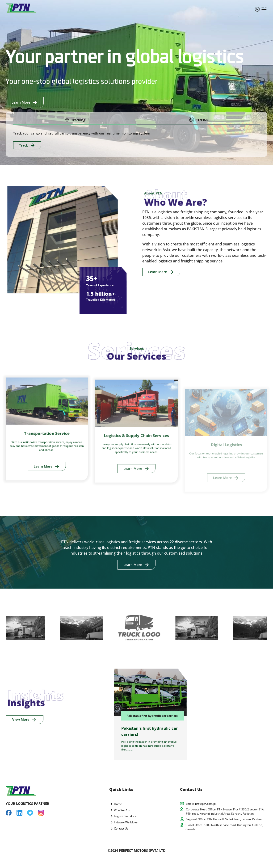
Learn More (25, 103)
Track (27, 145)
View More (25, 720)
